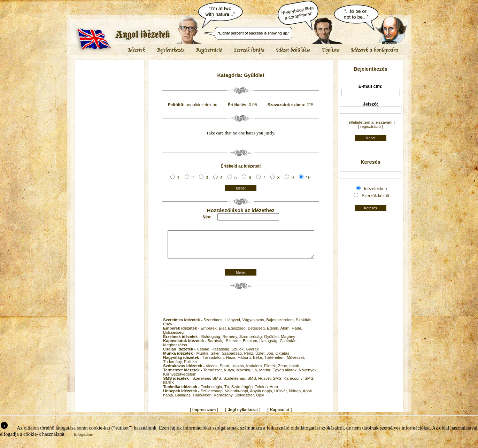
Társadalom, (214, 363)
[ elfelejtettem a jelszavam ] (371, 122)
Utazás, (239, 371)
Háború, (245, 363)
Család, (204, 354)
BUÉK (168, 388)
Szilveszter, (245, 400)
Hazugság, (269, 346)
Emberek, (210, 333)
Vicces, (213, 371)
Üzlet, (261, 358)
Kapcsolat (280, 415)
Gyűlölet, (273, 342)
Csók (168, 329)
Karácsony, (224, 400)
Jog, (271, 358)
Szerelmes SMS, (208, 384)
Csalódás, (289, 346)
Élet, (223, 333)
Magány (288, 342)
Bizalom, (251, 346)
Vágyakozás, (254, 325)
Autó (274, 392)
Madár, (266, 375)
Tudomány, (173, 367)
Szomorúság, (252, 342)
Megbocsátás (175, 350)
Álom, (286, 333)
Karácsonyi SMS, (299, 384)
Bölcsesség (173, 338)
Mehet (241, 188)
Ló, (256, 375)
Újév (260, 400)
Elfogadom (84, 440)
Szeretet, (234, 346)
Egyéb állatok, (286, 375)
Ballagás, (184, 400)
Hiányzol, (234, 325)
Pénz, (250, 358)
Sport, (225, 371)
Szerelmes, (214, 325)
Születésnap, (213, 396)
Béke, (259, 363)
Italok (294, 371)
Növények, (308, 375)
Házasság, (222, 354)
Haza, (232, 363)
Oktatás (283, 358)
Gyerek (252, 354)
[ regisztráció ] (371, 126)
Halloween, (203, 400)
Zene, (284, 371)
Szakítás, (304, 325)
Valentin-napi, (237, 396)
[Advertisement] (110, 82)
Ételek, (273, 333)
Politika (190, 367)
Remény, (231, 342)
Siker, (216, 358)
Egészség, (238, 333)
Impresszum (204, 415)
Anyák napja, (262, 396)
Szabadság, (233, 358)
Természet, (213, 375)
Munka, (204, 358)
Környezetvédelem (180, 379)
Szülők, (239, 354)
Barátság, (217, 346)
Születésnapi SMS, (241, 384)
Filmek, (271, 371)
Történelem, (275, 363)
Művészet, (296, 363)
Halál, (297, 333)
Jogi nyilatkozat (243, 415)
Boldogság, (212, 342)
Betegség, (257, 333)
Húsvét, (282, 396)
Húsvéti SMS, (271, 384)
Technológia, (213, 392)
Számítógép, (243, 392)
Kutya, (230, 375)
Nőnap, (296, 396)
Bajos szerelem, (281, 325)
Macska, (244, 375)
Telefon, (262, 392)
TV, (228, 392)
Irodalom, (255, 371)
